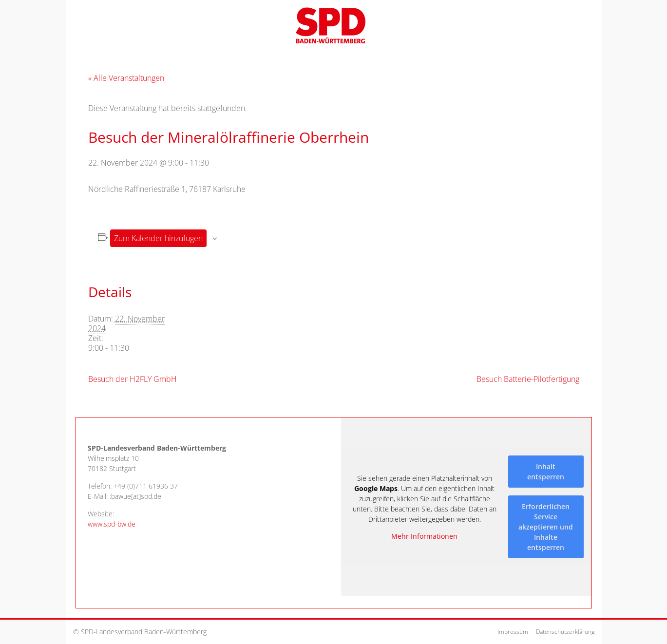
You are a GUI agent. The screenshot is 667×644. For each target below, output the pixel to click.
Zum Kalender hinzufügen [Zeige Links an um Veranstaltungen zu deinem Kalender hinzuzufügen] (158, 238)
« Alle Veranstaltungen (126, 78)
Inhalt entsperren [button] (546, 471)
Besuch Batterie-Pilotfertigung (528, 379)
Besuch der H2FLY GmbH (133, 379)
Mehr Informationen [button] (424, 536)
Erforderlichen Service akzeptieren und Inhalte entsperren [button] (546, 526)
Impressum (513, 632)
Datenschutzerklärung (565, 632)
